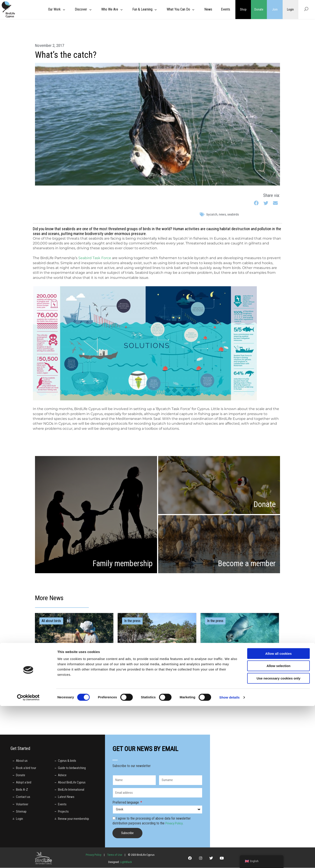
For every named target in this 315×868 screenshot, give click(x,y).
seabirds (233, 214)
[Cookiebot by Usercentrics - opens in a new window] (28, 859)
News (222, 214)
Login (290, 9)
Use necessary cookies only (278, 840)
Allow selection (278, 828)
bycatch (212, 214)
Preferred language (126, 803)
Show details (230, 859)
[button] (256, 203)
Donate (259, 9)
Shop (243, 9)
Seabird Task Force (95, 258)
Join (275, 9)
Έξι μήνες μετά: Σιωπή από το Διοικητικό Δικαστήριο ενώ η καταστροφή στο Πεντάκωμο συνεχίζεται (238, 675)
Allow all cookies (279, 816)
